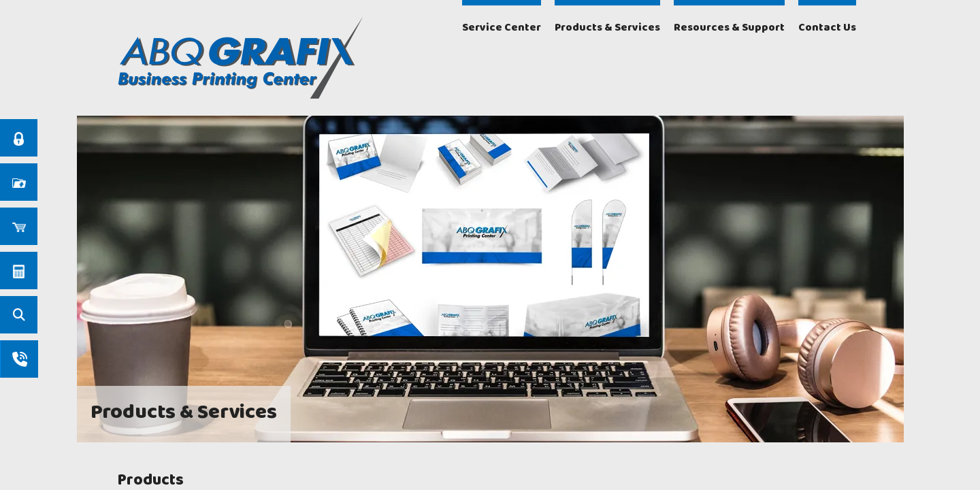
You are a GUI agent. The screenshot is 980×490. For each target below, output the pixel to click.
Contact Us (827, 28)
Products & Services (607, 28)
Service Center (502, 28)
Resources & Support (729, 28)
